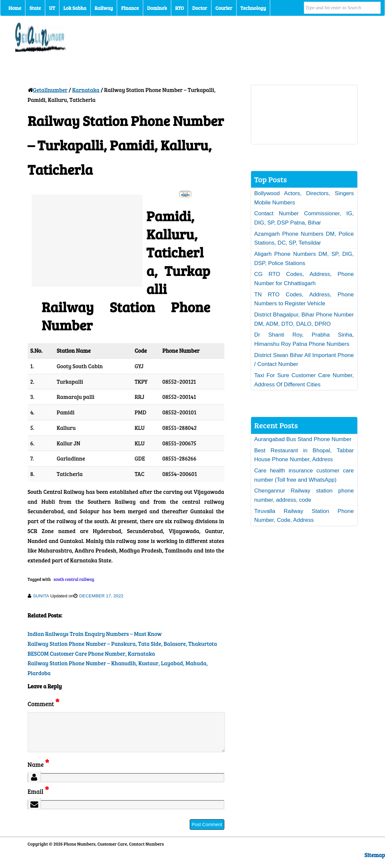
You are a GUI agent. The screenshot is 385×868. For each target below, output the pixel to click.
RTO (180, 8)
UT (52, 8)
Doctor (199, 8)
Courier (224, 8)
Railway (104, 8)
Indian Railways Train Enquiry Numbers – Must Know (95, 634)
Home (15, 8)
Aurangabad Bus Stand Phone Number (303, 439)
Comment (44, 704)
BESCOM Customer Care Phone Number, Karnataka (92, 654)
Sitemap (375, 863)
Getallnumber (50, 90)
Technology (253, 8)
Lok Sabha (75, 8)
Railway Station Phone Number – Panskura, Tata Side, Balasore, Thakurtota (122, 644)
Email (38, 799)
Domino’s (157, 8)
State (35, 8)
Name (38, 772)
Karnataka (86, 90)
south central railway (74, 579)
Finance (130, 8)
